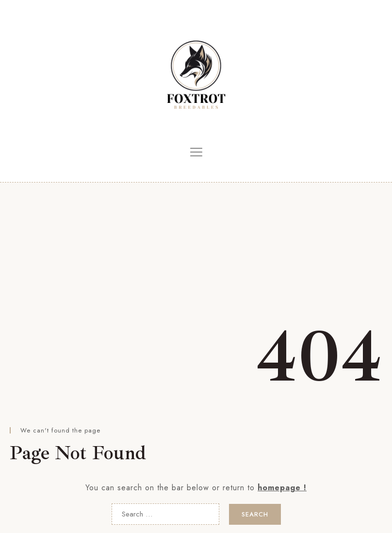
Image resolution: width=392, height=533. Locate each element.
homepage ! (282, 488)
